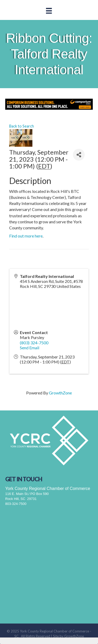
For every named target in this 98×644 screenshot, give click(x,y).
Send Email (30, 348)
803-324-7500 (16, 504)
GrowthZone (60, 393)
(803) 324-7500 (34, 343)
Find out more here (26, 236)
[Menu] (49, 11)
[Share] (79, 155)
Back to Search (22, 126)
